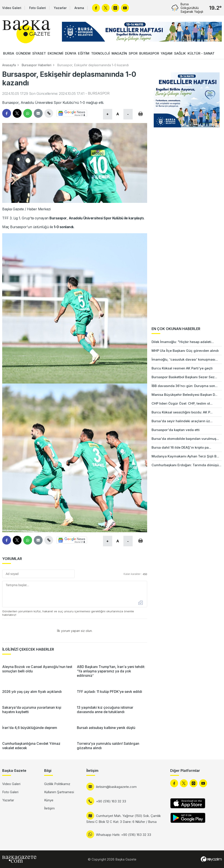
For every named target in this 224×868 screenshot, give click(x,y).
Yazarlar (60, 8)
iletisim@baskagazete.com (116, 787)
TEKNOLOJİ (100, 53)
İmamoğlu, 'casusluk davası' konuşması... (185, 359)
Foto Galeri (38, 8)
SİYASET (39, 53)
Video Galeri (12, 8)
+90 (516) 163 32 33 (111, 801)
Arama (79, 8)
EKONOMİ (55, 53)
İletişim (49, 808)
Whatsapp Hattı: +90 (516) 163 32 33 (124, 835)
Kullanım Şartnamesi (59, 792)
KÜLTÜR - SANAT (201, 53)
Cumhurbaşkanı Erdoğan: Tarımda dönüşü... (186, 465)
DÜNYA (71, 53)
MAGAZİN (119, 53)
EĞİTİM (84, 53)
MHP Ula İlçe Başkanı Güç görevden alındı (185, 351)
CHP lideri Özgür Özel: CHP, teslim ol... (182, 403)
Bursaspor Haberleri (36, 65)
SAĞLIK (180, 53)
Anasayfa (9, 65)
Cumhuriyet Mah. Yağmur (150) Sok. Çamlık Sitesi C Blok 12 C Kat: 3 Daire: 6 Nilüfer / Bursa (124, 819)
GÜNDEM (23, 53)
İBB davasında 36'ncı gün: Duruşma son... (185, 386)
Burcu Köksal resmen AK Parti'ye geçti (182, 368)
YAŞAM (167, 53)
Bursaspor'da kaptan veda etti (176, 430)
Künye (49, 800)
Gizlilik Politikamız (57, 784)
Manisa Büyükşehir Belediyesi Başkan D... (184, 395)
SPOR (133, 53)
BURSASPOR (149, 53)
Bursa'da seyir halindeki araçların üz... (182, 421)
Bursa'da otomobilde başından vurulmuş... (185, 439)
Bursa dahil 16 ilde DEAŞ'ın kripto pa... (181, 447)
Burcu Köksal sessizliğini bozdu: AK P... (182, 412)
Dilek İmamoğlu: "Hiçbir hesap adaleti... (183, 342)
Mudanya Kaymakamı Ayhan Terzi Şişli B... (185, 456)
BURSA (9, 53)
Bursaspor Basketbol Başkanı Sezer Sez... (184, 377)
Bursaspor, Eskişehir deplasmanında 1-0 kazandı (93, 65)
